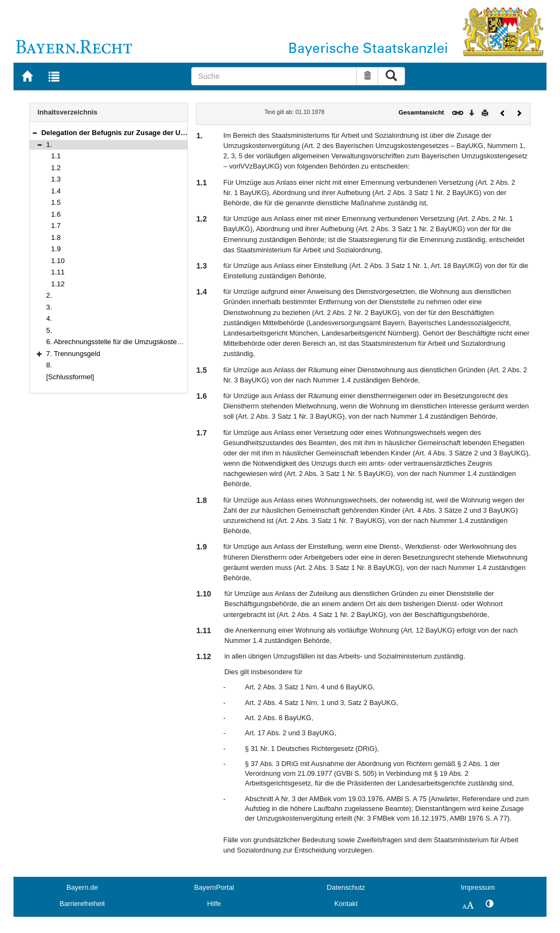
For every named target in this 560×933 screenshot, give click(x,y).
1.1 (56, 156)
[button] (35, 133)
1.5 (56, 202)
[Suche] (274, 76)
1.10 (58, 261)
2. (49, 295)
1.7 (56, 226)
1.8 (56, 237)
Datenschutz (346, 887)
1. (49, 145)
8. (49, 365)
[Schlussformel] (70, 377)
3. (49, 307)
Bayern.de (82, 887)
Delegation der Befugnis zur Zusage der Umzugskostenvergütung (151, 133)
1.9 (56, 249)
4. (49, 318)
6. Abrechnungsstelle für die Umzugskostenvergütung (129, 342)
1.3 (56, 179)
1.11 (58, 272)
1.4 (56, 191)
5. (49, 330)
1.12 (58, 284)
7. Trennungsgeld (73, 354)
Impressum (478, 887)
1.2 (56, 168)
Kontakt (346, 904)
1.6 (56, 214)
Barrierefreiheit (82, 904)
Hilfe (214, 904)
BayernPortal (214, 887)
